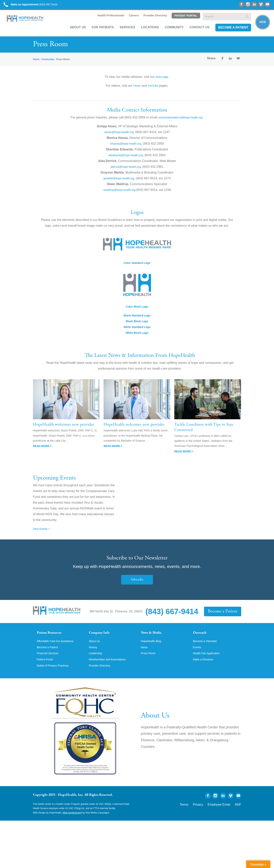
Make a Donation (205, 668)
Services (123, 32)
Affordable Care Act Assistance (58, 649)
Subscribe (137, 583)
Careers (129, 20)
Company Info (102, 637)
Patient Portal (182, 21)
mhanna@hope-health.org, (126, 147)
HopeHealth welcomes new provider (63, 428)
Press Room (149, 662)
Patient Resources (52, 637)
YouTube (154, 89)
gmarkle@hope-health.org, (119, 182)
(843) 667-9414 (38, 6)
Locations (146, 32)
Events (198, 655)
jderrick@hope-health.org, (126, 170)
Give (261, 26)
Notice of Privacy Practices (55, 675)
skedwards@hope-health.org (126, 158)
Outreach (201, 637)
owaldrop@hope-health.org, (120, 193)
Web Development (72, 822)
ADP (239, 813)
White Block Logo (137, 336)
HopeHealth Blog (153, 649)
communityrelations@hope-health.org (180, 121)
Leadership (97, 662)
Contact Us (196, 32)
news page (162, 80)
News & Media (154, 637)
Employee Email (224, 813)
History (94, 655)
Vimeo (136, 89)
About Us (74, 32)
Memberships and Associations (110, 668)
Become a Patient (229, 32)
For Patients (99, 32)
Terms (195, 813)
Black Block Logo (137, 325)
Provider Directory (151, 20)
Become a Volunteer (207, 649)
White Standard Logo (137, 330)
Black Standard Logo (137, 319)
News (145, 655)
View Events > (43, 532)
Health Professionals (106, 20)
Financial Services (49, 662)
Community (170, 32)
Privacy (207, 813)
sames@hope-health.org (119, 135)
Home (36, 63)
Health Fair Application (208, 662)
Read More (42, 450)
